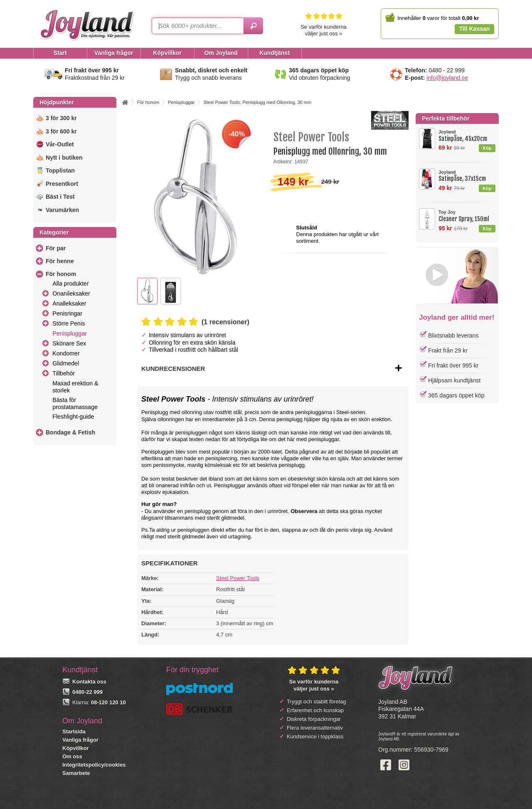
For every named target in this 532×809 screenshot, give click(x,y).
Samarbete (76, 773)
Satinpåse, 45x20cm (467, 136)
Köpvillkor (76, 748)
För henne (60, 261)
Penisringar (67, 313)
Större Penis (69, 323)
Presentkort (62, 184)
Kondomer (66, 353)
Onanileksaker (71, 294)
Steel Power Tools (238, 578)
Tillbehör (64, 373)
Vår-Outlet (60, 144)
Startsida (74, 731)
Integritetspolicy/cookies (94, 765)
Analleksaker (69, 303)
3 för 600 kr (61, 131)
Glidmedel (66, 363)
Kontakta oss (89, 682)
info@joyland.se (447, 78)
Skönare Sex (69, 343)
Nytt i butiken (64, 158)
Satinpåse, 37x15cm (467, 176)
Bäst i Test (60, 197)
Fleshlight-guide (73, 417)
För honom (61, 274)
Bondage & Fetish (70, 432)
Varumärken (62, 210)
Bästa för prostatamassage (75, 403)
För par (56, 248)
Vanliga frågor (80, 740)
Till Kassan (475, 29)
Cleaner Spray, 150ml (467, 216)
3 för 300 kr (61, 118)
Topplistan (60, 170)
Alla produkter (70, 284)
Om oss (72, 756)
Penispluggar (70, 333)
